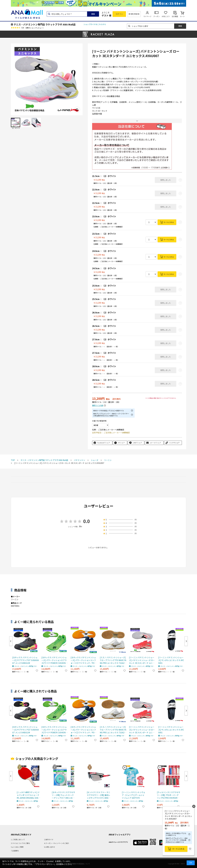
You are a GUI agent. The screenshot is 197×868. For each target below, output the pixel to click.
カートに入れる (169, 222)
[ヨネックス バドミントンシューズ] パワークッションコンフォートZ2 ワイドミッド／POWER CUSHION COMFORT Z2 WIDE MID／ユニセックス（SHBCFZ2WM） (84, 660)
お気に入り (166, 16)
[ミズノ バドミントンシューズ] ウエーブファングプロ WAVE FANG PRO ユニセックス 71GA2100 (113, 660)
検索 (93, 14)
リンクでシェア (174, 443)
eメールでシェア (156, 443)
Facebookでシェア (104, 443)
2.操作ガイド (49, 839)
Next (186, 641)
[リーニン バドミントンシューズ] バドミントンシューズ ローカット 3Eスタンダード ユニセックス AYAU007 (142, 660)
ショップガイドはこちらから (95, 24)
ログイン (119, 14)
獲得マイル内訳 (98, 405)
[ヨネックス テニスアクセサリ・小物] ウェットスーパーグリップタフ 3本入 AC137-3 (63, 795)
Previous (11, 641)
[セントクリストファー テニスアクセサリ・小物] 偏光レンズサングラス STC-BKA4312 (99, 795)
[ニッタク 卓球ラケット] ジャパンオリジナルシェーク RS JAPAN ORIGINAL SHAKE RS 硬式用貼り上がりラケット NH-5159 (28, 795)
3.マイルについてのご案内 (20, 843)
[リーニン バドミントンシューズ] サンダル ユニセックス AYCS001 (171, 660)
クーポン (157, 16)
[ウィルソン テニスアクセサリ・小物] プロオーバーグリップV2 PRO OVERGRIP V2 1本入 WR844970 (169, 795)
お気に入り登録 (190, 849)
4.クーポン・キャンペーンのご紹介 (57, 843)
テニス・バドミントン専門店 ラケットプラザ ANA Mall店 (45, 24)
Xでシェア (121, 443)
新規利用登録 (134, 14)
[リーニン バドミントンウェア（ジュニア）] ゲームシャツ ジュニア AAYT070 (134, 795)
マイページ (147, 16)
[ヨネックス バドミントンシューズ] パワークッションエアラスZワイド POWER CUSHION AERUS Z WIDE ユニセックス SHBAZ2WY (54, 660)
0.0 (87, 521)
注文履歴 (175, 16)
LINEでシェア (137, 443)
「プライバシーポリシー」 (45, 864)
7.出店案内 (15, 851)
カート (182, 16)
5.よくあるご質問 (17, 847)
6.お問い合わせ (50, 847)
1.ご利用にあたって (18, 839)
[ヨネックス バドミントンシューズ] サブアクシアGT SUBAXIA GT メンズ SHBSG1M (25, 660)
